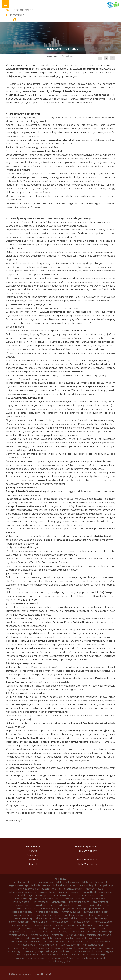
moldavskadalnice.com (96, 905)
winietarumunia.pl (48, 945)
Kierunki (33, 851)
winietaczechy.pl (98, 938)
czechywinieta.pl (73, 889)
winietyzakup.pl (50, 955)
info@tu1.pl (18, 15)
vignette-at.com (60, 922)
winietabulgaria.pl (52, 938)
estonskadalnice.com (47, 899)
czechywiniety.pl (94, 889)
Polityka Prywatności (87, 846)
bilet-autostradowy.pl (68, 882)
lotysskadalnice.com (43, 905)
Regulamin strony (87, 851)
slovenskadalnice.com (47, 915)
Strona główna (53, 56)
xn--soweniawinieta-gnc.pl (30, 958)
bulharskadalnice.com (65, 885)
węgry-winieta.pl (71, 955)
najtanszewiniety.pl (48, 909)
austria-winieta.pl (23, 882)
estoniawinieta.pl (23, 899)
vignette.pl (103, 925)
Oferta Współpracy (87, 864)
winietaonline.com (102, 942)
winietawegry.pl (87, 948)
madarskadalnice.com (69, 905)
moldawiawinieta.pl (24, 909)
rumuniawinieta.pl (71, 912)
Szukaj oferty (33, 846)
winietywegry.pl (105, 951)
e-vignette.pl (89, 892)
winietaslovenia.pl (71, 945)
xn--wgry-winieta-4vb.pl (60, 958)
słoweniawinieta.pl (19, 922)
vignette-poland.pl (43, 925)
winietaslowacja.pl (93, 945)
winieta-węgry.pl (39, 935)
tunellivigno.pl (40, 922)
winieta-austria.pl (38, 932)
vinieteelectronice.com (92, 928)
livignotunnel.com (79, 902)
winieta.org (58, 935)
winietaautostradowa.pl (27, 938)
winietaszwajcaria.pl (41, 948)
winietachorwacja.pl (75, 938)
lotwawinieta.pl (20, 905)
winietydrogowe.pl (33, 951)
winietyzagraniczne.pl (27, 955)
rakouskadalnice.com (47, 912)
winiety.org (14, 951)
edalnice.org (25, 895)
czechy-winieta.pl (52, 889)
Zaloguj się (33, 860)
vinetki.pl (44, 928)
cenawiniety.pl (88, 885)
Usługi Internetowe (87, 860)
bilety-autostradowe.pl (95, 882)
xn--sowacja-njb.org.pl (94, 955)
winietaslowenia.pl (18, 948)
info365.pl (81, 899)
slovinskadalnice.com (74, 915)
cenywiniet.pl (106, 885)
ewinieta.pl (67, 899)
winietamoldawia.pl (79, 942)
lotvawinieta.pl (100, 902)
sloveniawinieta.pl (22, 915)
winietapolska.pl (27, 945)
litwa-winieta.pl (21, 902)
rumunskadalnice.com (96, 912)
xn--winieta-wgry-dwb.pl (60, 961)
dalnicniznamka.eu (45, 892)
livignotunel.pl (59, 902)
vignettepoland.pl (26, 928)
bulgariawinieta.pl (41, 885)
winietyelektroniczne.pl (59, 951)
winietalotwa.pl (57, 942)
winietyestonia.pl (84, 951)
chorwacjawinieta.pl (28, 889)
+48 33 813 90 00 (22, 10)
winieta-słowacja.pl (102, 932)
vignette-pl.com (21, 925)
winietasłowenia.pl (65, 948)
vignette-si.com (86, 925)
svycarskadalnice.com (71, 918)
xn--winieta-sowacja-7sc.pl (91, 958)
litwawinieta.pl (40, 902)
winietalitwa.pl (38, 942)
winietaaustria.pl (76, 935)
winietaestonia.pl (18, 942)
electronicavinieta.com (62, 895)
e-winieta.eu (106, 892)
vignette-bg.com (81, 922)
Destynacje (33, 855)
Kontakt (33, 864)
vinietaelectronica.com (64, 928)
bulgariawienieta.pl (18, 885)
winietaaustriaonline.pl (99, 935)
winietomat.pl (106, 948)
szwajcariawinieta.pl (97, 918)
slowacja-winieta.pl (98, 915)
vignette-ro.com (65, 925)
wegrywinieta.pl (17, 932)
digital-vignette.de (69, 892)
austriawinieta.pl (45, 882)
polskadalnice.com (23, 912)
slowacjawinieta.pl (23, 918)
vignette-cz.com (103, 922)
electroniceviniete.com (90, 895)
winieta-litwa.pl (81, 932)
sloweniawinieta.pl (46, 918)
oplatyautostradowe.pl (74, 909)
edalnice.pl (41, 895)
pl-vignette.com (98, 909)
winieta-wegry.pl (18, 935)
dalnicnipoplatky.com (20, 892)
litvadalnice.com (98, 899)
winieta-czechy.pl (60, 932)
